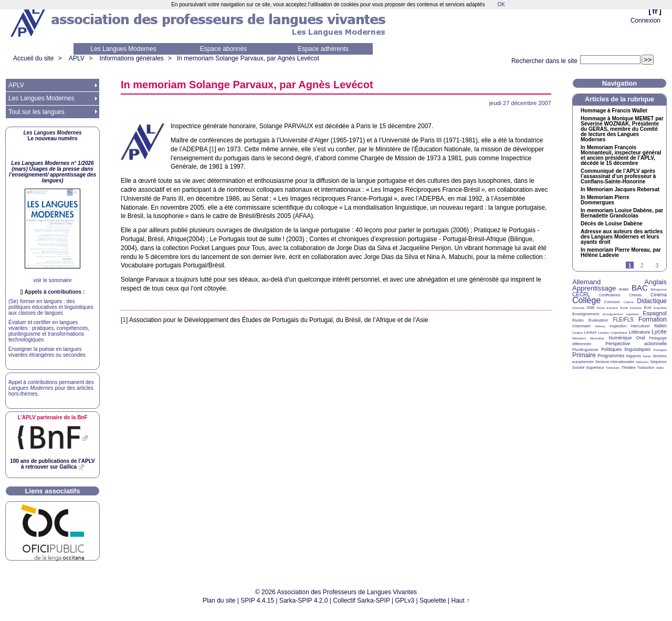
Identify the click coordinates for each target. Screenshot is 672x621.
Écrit (647, 308)
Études (578, 320)
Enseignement (586, 314)
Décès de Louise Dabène (612, 224)
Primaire (584, 355)
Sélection (642, 362)
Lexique (603, 333)
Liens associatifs (53, 491)
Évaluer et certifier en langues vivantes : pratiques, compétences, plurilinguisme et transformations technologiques (49, 331)
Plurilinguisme (585, 350)
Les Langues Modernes (123, 49)
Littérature (640, 332)
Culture (628, 302)
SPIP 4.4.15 (257, 601)
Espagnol (655, 313)
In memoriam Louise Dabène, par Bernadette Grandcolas (622, 213)
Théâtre (628, 368)
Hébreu (600, 326)
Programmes (611, 356)
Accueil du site (33, 58)
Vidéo (660, 368)
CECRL (581, 294)
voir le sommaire (52, 280)
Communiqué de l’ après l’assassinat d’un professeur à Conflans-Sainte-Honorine (618, 177)
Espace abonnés (223, 49)
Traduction (646, 368)
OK (501, 4)
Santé (647, 356)
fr (655, 11)
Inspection (618, 326)
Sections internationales (615, 362)
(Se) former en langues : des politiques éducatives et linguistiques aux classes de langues (51, 307)
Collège (586, 300)
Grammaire (581, 326)
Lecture (590, 332)
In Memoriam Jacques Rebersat (620, 190)
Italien (660, 326)
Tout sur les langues (36, 112)
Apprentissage (594, 288)
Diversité (578, 308)
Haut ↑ (461, 601)
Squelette (433, 601)
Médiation (579, 338)
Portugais (660, 350)
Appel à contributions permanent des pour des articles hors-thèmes (51, 388)
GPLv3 (405, 601)
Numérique (620, 338)
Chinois (636, 295)
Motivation (597, 338)
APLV (77, 58)
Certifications (610, 295)
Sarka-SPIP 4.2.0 (304, 601)
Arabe (624, 289)
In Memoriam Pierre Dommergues (605, 200)
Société (578, 368)
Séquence (658, 362)
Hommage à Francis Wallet (614, 111)
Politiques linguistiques (626, 349)
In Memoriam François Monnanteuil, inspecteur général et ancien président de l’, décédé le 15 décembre (621, 156)
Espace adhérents (323, 49)
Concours (612, 302)
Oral (641, 338)
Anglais (655, 282)
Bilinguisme (659, 289)
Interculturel (640, 326)
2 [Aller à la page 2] (642, 266)
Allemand (586, 282)
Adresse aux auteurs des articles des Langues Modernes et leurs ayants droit (622, 237)
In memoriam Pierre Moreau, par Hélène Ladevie (621, 253)
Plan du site (219, 601)
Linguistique (619, 333)
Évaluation (598, 320)
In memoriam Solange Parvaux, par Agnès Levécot (248, 58)
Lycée (659, 332)
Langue (577, 333)
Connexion (645, 20)
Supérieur (595, 368)
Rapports (634, 356)
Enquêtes (660, 308)
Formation (653, 319)
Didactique (652, 301)
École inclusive (631, 308)
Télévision (613, 368)
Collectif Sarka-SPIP (361, 601)
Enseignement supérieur (621, 314)
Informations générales (132, 58)
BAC (640, 288)
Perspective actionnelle (636, 344)
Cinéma (659, 295)
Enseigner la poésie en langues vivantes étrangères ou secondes (47, 352)
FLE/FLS (623, 320)
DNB (591, 308)
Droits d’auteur (607, 308)
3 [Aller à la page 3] (657, 266)
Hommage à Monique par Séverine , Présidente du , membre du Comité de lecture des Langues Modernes (622, 129)
